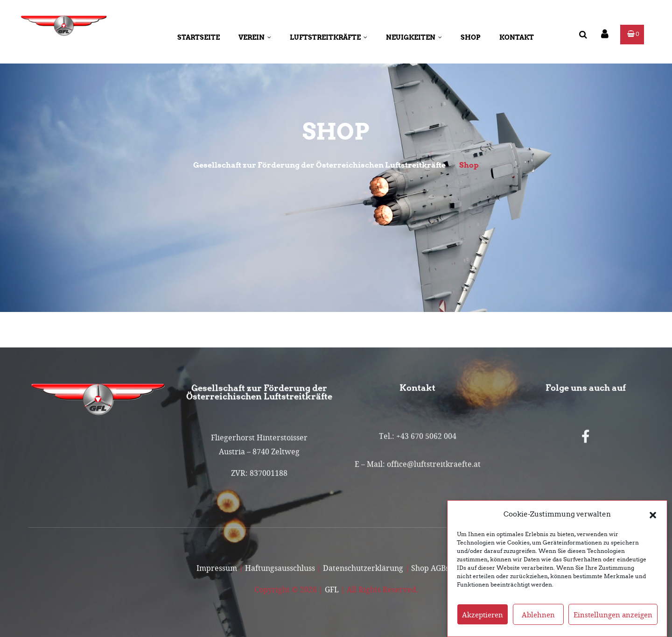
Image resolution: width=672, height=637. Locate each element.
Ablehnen (538, 622)
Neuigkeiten (414, 37)
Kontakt (517, 37)
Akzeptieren (483, 622)
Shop (471, 37)
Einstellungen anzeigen (613, 622)
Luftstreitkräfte (329, 37)
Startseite (199, 37)
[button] (653, 522)
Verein (255, 37)
